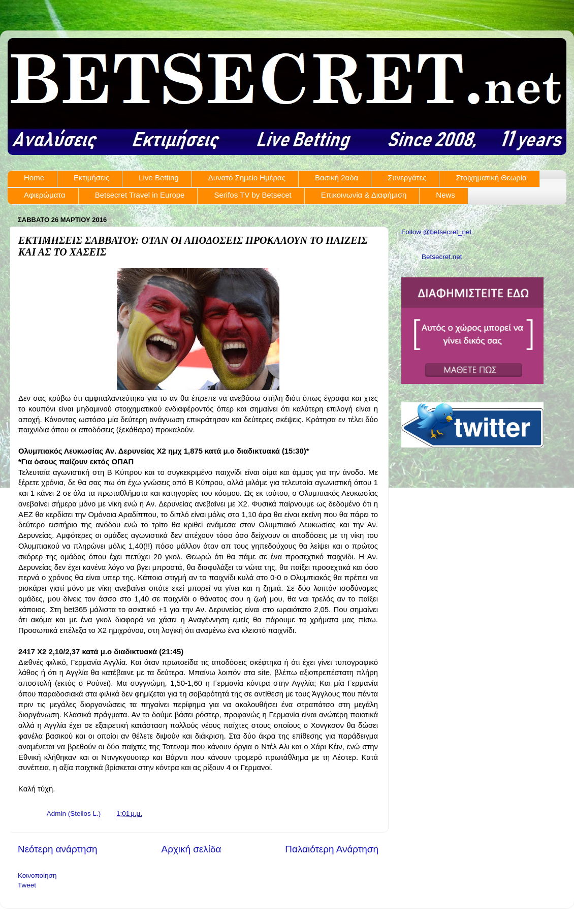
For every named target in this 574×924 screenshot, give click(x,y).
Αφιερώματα (45, 195)
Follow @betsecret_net (436, 232)
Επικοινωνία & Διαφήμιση (364, 195)
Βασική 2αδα (337, 178)
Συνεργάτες (407, 178)
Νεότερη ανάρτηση (58, 849)
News (445, 195)
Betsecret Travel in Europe (140, 195)
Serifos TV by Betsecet (252, 195)
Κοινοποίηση (37, 875)
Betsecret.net (442, 257)
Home (34, 178)
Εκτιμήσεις (91, 178)
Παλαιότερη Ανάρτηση (332, 849)
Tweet (27, 885)
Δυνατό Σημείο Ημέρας (247, 178)
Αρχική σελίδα (192, 849)
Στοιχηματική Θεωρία (491, 178)
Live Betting (158, 178)
